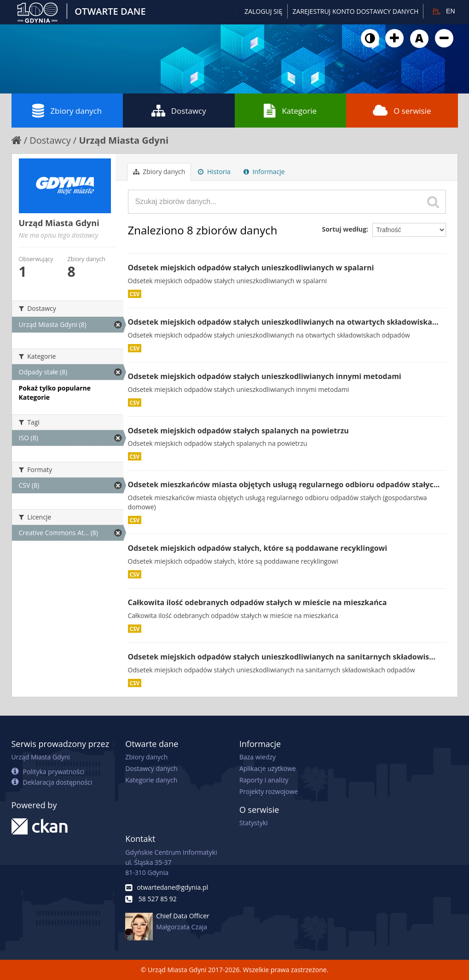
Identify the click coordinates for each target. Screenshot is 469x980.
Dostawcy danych (151, 768)
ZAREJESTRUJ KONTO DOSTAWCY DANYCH (356, 11)
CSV (135, 294)
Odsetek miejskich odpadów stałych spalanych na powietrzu (238, 431)
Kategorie (290, 111)
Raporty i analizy (264, 780)
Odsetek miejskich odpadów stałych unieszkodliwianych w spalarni (251, 268)
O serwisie (402, 111)
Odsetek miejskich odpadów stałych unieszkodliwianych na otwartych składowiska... (283, 322)
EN (450, 11)
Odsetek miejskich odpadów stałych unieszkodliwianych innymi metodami (265, 376)
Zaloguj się (263, 11)
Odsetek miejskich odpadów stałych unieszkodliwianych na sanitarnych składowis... (282, 657)
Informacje (264, 172)
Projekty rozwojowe (269, 791)
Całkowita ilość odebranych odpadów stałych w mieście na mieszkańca (258, 602)
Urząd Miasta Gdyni (124, 140)
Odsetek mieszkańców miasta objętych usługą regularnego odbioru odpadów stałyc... (284, 484)
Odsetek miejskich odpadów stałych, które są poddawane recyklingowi (258, 548)
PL (437, 11)
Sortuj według (344, 229)
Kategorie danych (151, 780)
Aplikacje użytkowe (268, 768)
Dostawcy (179, 111)
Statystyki (254, 823)
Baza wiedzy (258, 757)
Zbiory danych (67, 111)
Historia (214, 172)
